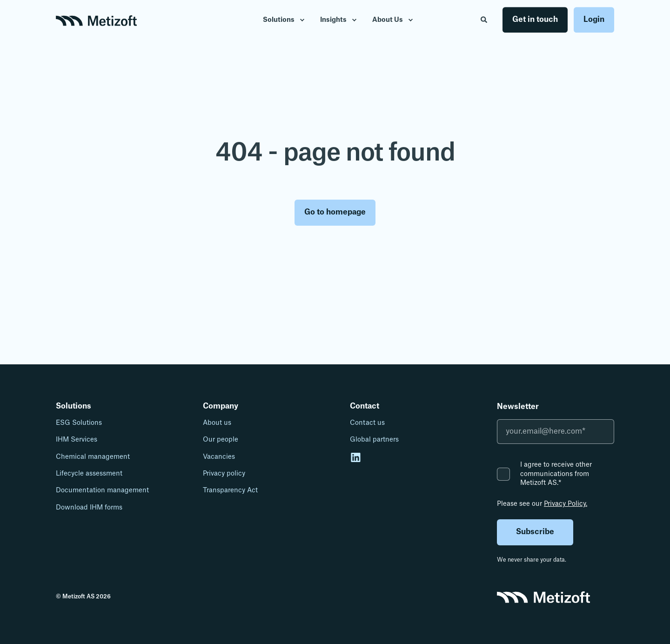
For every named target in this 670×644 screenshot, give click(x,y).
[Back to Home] (96, 20)
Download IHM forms (89, 508)
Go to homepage (335, 212)
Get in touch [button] (535, 20)
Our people (221, 440)
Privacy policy (224, 474)
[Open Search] (485, 20)
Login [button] (594, 20)
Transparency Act (230, 490)
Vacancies (219, 457)
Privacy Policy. (566, 504)
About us (217, 423)
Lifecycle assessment (89, 474)
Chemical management (93, 457)
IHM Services (77, 440)
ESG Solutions (79, 423)
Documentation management (102, 490)
